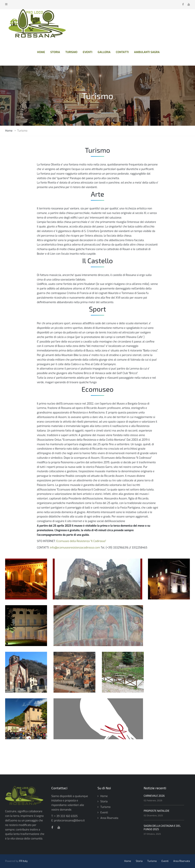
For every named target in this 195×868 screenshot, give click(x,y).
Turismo (105, 807)
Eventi (104, 813)
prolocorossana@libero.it (69, 821)
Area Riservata (109, 818)
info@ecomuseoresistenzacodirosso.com (75, 548)
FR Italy (23, 861)
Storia (104, 802)
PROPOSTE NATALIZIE (157, 811)
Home (104, 796)
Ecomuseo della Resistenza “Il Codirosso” (81, 541)
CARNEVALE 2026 (154, 796)
